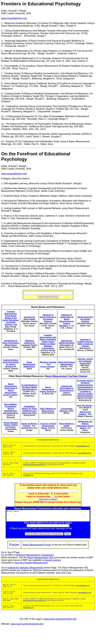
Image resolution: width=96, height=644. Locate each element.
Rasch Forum (80, 531)
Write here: (49, 517)
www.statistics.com (83, 446)
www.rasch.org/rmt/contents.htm (27, 626)
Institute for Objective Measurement (26, 570)
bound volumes (53, 562)
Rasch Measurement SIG (40, 560)
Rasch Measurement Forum (37, 547)
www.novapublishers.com (14, 18)
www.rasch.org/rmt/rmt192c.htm (60, 621)
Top (9, 554)
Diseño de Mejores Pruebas (29, 425)
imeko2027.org (28, 475)
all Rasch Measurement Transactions (35, 557)
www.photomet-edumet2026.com (35, 465)
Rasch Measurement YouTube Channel (66, 376)
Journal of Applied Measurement (31, 565)
